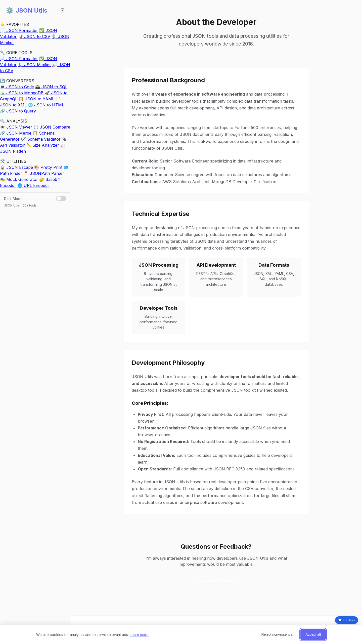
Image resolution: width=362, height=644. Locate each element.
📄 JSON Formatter (19, 30)
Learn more (139, 635)
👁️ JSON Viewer (16, 127)
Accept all (313, 634)
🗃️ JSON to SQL (51, 87)
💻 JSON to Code (17, 87)
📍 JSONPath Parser (44, 173)
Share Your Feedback (216, 580)
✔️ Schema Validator (41, 139)
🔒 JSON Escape (16, 167)
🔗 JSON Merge (16, 133)
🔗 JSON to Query (18, 111)
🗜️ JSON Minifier (34, 65)
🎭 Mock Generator (19, 179)
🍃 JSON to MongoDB (22, 93)
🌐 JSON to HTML (46, 105)
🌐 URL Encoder (33, 185)
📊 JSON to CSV (34, 36)
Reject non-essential (277, 634)
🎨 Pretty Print (48, 167)
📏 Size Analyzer (43, 145)
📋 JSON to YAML (36, 99)
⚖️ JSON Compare (52, 127)
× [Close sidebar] (63, 11)
